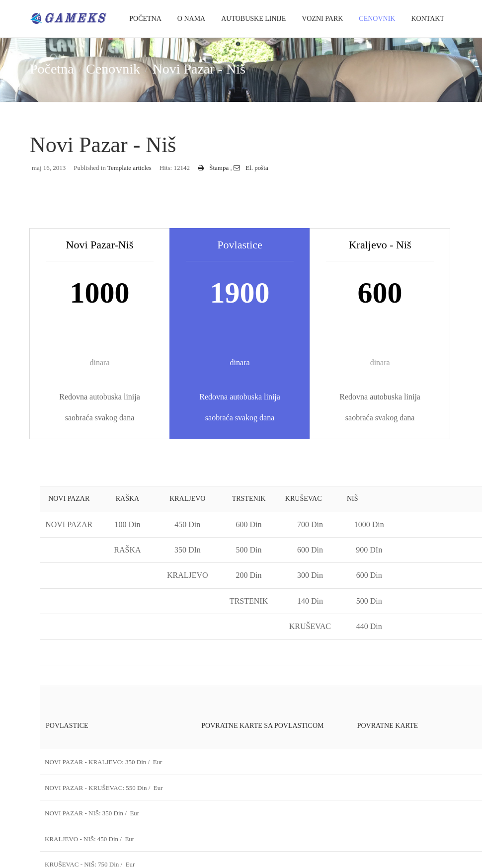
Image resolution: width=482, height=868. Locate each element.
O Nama (191, 19)
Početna (145, 19)
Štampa (214, 168)
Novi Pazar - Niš (103, 145)
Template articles (129, 168)
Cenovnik (377, 19)
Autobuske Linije (253, 19)
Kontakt (428, 19)
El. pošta (251, 168)
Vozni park (322, 19)
